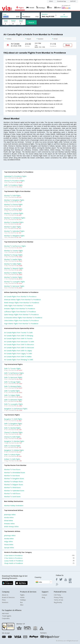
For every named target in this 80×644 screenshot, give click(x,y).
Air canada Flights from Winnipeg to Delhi (19, 360)
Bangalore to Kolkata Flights (14, 450)
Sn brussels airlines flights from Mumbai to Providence (23, 318)
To (23, 14)
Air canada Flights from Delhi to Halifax (18, 357)
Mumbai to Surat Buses (12, 497)
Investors (5, 602)
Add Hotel (5, 613)
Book (68, 45)
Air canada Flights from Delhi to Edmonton (19, 345)
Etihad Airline (8, 521)
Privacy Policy (58, 597)
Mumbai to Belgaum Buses (14, 485)
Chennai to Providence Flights (14, 181)
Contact (44, 595)
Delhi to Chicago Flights (12, 382)
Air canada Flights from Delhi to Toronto (18, 339)
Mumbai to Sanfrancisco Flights (15, 246)
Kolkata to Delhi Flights (12, 459)
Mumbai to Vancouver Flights (14, 286)
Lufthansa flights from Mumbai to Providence (20, 312)
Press (4, 600)
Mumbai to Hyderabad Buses (14, 491)
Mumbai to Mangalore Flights (14, 236)
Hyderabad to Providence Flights (15, 176)
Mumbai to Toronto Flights (13, 251)
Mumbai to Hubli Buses (12, 494)
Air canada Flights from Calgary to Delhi (18, 354)
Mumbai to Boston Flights (13, 277)
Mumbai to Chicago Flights (13, 255)
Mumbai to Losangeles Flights (15, 282)
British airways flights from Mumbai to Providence (22, 303)
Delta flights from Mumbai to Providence (18, 306)
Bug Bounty (58, 602)
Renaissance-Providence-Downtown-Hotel (49, 90)
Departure (45, 14)
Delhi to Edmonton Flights (13, 400)
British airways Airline (11, 527)
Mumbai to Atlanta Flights (13, 273)
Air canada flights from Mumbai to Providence (20, 297)
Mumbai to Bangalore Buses (14, 479)
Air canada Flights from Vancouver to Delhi (19, 342)
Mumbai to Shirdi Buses (12, 488)
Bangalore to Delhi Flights (13, 419)
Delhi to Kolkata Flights (12, 455)
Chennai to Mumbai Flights (13, 432)
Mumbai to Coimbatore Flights (15, 218)
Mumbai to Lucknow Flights (14, 213)
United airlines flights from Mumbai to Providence (21, 321)
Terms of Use (58, 600)
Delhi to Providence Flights (13, 185)
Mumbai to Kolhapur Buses (14, 482)
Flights (22, 595)
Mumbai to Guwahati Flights (14, 222)
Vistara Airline (9, 545)
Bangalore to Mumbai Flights (14, 441)
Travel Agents (7, 616)
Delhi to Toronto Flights (12, 369)
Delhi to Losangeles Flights (13, 404)
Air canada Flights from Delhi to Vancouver (19, 348)
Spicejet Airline (9, 548)
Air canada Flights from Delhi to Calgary (18, 351)
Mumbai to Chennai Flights (13, 204)
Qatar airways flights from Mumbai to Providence (21, 315)
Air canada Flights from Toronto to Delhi (18, 333)
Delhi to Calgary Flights (12, 395)
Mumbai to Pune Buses (12, 470)
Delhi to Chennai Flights (12, 446)
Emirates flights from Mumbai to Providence (20, 309)
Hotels (22, 597)
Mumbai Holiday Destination (14, 506)
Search (31, 22)
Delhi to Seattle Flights (12, 391)
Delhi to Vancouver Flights (13, 377)
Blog (43, 597)
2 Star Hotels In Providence (39, 558)
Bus (21, 602)
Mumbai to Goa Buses (12, 476)
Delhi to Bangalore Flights (13, 423)
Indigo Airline (8, 542)
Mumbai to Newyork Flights (14, 268)
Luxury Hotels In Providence (39, 561)
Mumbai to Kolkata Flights (13, 209)
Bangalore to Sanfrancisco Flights (16, 409)
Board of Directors (8, 597)
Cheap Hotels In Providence (39, 563)
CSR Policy (57, 595)
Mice (22, 605)
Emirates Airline (9, 524)
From (5, 14)
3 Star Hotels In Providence (39, 555)
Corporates (6, 618)
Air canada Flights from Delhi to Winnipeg (19, 336)
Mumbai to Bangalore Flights (14, 200)
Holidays (23, 600)
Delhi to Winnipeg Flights (13, 386)
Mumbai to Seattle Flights (13, 259)
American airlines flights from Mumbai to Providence (22, 300)
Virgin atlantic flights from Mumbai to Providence (21, 324)
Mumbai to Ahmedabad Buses (15, 473)
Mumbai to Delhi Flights (12, 196)
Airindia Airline (9, 518)
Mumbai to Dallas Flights (13, 264)
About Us (5, 595)
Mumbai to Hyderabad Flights (14, 231)
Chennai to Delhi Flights (12, 437)
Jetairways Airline (10, 515)
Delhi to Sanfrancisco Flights (14, 373)
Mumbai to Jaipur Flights (13, 227)
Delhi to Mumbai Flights (12, 428)
